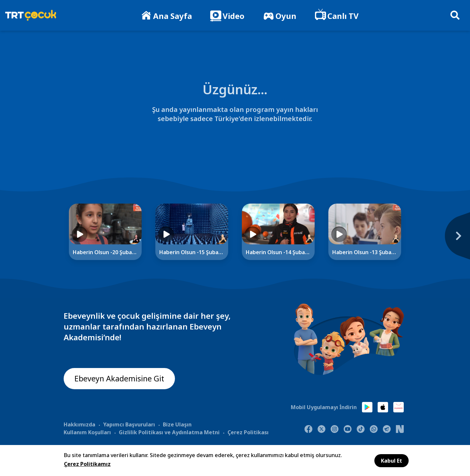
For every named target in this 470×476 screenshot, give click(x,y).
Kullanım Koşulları (87, 432)
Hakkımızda (79, 424)
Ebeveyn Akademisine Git (120, 379)
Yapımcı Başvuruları (129, 424)
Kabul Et (392, 461)
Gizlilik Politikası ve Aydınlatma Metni (169, 432)
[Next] (423, 239)
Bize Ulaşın (177, 424)
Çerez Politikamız (87, 464)
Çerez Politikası (248, 432)
